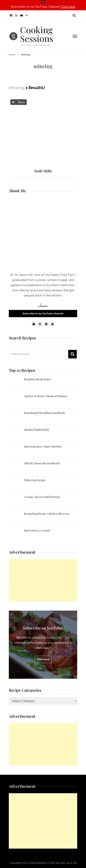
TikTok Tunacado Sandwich (42, 463)
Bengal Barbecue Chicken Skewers (47, 514)
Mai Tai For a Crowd (37, 531)
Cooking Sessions (37, 34)
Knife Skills (43, 171)
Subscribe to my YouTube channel (43, 313)
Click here (68, 7)
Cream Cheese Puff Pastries (42, 497)
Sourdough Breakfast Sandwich (44, 413)
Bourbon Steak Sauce (38, 379)
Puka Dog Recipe (35, 480)
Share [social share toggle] (19, 102)
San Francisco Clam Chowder (43, 446)
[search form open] (74, 15)
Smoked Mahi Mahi (36, 430)
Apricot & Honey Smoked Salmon (46, 396)
